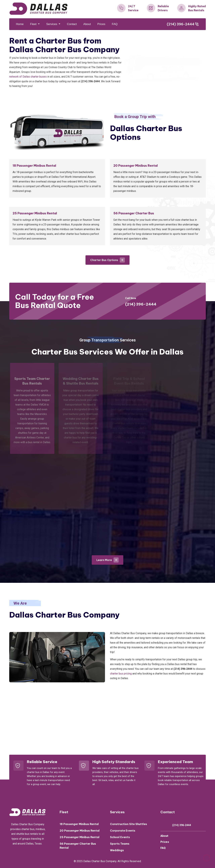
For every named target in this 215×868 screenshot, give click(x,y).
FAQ (115, 24)
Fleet (34, 24)
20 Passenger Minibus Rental (136, 166)
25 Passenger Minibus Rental (35, 213)
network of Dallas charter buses (28, 77)
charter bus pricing (121, 674)
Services (52, 24)
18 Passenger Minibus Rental (34, 166)
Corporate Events (123, 831)
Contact (72, 24)
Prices (101, 24)
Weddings (117, 850)
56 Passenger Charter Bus (134, 213)
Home (20, 24)
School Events (120, 837)
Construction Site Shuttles (128, 824)
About (87, 24)
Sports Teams (120, 844)
